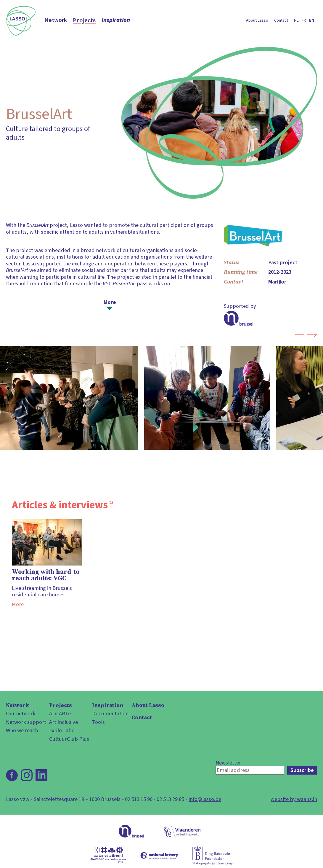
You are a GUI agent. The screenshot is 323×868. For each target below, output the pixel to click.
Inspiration (116, 20)
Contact (281, 20)
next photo (312, 334)
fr (304, 20)
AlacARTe (60, 713)
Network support (26, 722)
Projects (84, 20)
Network (56, 20)
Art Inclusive (64, 722)
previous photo (299, 334)
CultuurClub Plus (69, 739)
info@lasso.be (205, 799)
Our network (21, 713)
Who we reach (22, 730)
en (312, 20)
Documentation (110, 713)
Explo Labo (62, 730)
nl (296, 20)
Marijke (277, 282)
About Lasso (257, 20)
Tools (98, 722)
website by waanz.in (294, 799)
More (110, 302)
